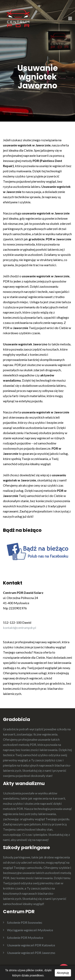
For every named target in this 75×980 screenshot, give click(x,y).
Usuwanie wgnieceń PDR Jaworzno (31, 953)
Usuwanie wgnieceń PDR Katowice (31, 945)
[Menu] (70, 19)
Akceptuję (63, 973)
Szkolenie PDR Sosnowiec (25, 922)
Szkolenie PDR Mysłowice (25, 938)
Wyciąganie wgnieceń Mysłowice (30, 930)
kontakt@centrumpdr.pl (19, 628)
